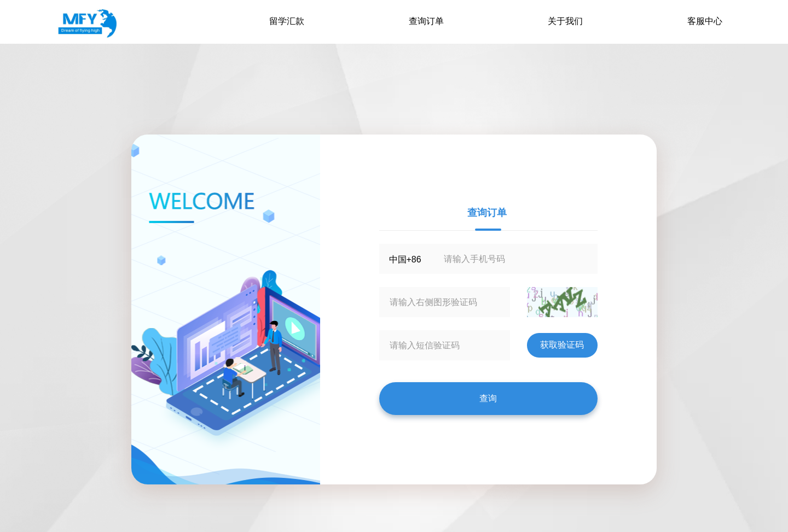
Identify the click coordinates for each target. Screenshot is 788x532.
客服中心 (705, 21)
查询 (488, 398)
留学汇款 (287, 21)
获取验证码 (562, 345)
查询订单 (426, 21)
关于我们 (565, 21)
